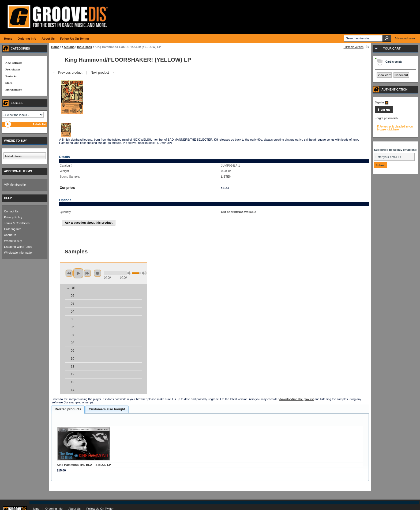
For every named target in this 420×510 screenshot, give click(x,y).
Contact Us (11, 211)
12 (72, 374)
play (78, 273)
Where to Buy (13, 241)
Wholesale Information (19, 253)
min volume (130, 273)
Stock (9, 83)
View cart (384, 75)
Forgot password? (387, 118)
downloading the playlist (297, 399)
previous (69, 273)
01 (74, 288)
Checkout (401, 75)
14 (72, 390)
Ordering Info (13, 229)
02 (72, 296)
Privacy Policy (13, 217)
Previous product (67, 73)
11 (72, 366)
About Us (10, 235)
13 (72, 382)
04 (72, 312)
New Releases (14, 63)
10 (72, 359)
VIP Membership (15, 185)
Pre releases (13, 69)
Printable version (354, 47)
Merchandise (14, 89)
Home (55, 47)
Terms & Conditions (17, 223)
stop (97, 273)
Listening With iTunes (18, 247)
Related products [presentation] (68, 409)
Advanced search (406, 38)
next (87, 273)
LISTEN (226, 177)
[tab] (68, 410)
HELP (8, 198)
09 (72, 351)
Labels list (39, 124)
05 (72, 319)
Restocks (11, 76)
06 (72, 327)
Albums (69, 47)
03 (72, 303)
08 (72, 343)
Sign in (382, 102)
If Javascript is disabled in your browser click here (395, 128)
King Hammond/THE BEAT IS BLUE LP (84, 465)
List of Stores (13, 156)
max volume (144, 273)
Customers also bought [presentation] (107, 409)
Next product (102, 73)
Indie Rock (85, 47)
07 (72, 335)
